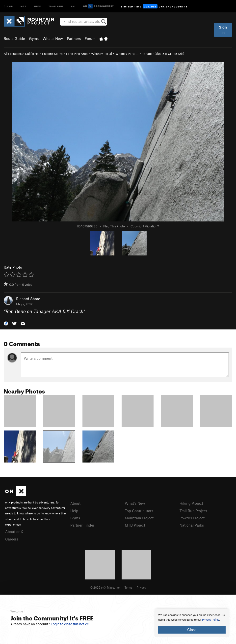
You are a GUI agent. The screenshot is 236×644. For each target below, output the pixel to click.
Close (192, 630)
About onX (14, 532)
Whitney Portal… (127, 54)
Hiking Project (191, 503)
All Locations (13, 54)
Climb (8, 6)
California (32, 54)
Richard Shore (28, 299)
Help (74, 511)
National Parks (192, 525)
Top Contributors (139, 511)
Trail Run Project (193, 511)
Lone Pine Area (77, 54)
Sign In (223, 30)
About (75, 503)
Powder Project (192, 518)
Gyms (34, 38)
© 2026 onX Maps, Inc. (105, 587)
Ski (73, 6)
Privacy (141, 587)
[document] (192, 623)
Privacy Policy (211, 620)
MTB (24, 6)
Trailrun (56, 6)
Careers (12, 539)
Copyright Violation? (145, 226)
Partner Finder (82, 525)
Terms (129, 587)
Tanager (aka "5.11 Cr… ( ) (163, 54)
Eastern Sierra (52, 54)
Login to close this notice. (70, 624)
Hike (38, 6)
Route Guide (14, 38)
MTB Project (135, 525)
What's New (53, 38)
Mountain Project (139, 518)
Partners (74, 38)
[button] (6, 323)
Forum (90, 38)
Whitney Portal (102, 54)
